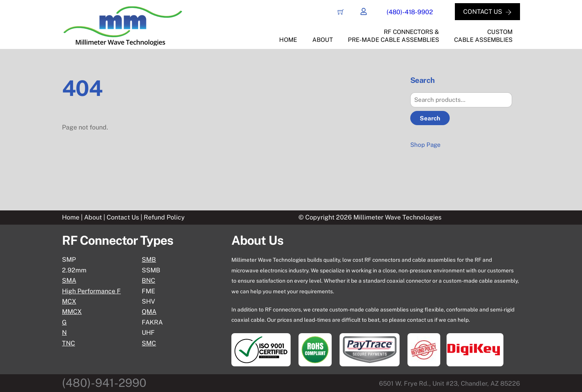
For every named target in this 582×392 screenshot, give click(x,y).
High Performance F (91, 291)
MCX (69, 301)
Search (430, 118)
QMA (149, 312)
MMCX (72, 312)
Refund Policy (164, 217)
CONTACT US (487, 12)
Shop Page (425, 145)
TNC (69, 343)
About (323, 40)
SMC (149, 343)
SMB (149, 260)
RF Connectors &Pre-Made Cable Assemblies (393, 36)
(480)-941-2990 (104, 383)
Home (288, 40)
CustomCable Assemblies (483, 36)
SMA (69, 280)
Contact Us (124, 217)
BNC (148, 280)
